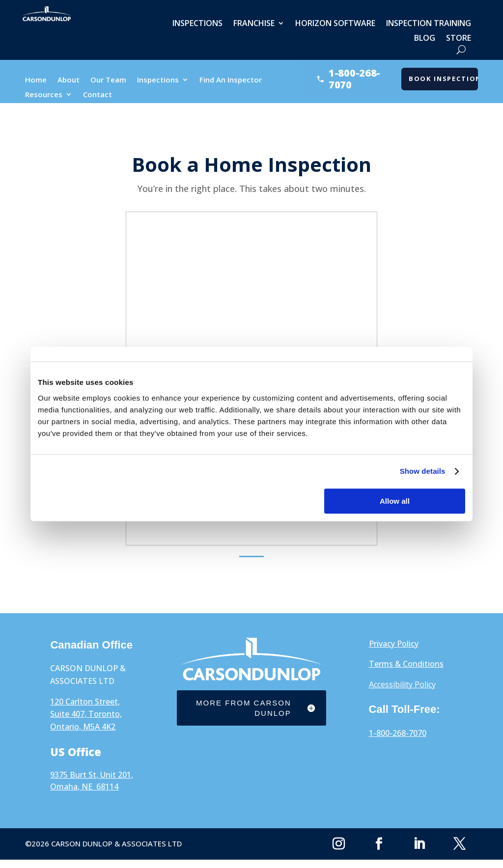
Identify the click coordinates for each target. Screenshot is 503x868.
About (69, 80)
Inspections (197, 24)
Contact (98, 95)
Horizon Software (335, 24)
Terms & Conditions (406, 664)
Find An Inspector (231, 80)
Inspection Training (429, 24)
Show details (423, 471)
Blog (425, 39)
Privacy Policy (394, 644)
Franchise (254, 24)
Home (36, 80)
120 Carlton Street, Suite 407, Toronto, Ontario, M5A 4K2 (86, 714)
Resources (44, 95)
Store (459, 39)
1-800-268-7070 (398, 733)
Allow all (395, 501)
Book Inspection (443, 79)
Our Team (108, 80)
